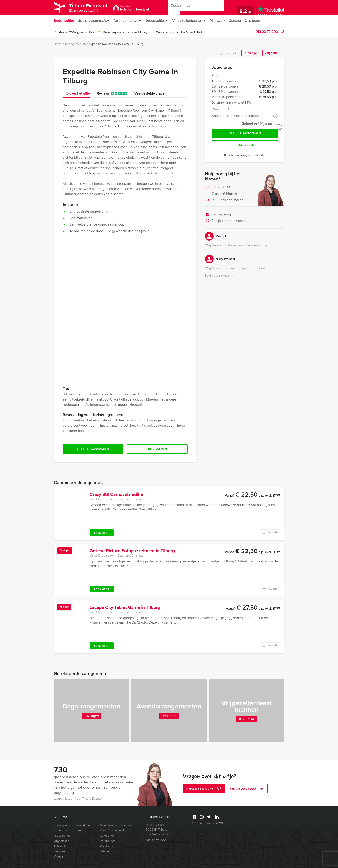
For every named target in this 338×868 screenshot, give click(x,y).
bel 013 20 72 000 (247, 789)
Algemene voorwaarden (116, 825)
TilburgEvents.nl (91, 8)
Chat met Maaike (221, 195)
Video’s (59, 857)
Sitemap (105, 851)
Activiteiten (61, 846)
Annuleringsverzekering (70, 831)
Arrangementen (127, 21)
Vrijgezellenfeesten (191, 21)
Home (58, 44)
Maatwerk (222, 21)
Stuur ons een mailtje (224, 201)
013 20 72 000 (267, 32)
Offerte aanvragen (245, 134)
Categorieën (108, 836)
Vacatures (106, 846)
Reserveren (245, 146)
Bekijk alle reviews (220, 277)
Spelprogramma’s (92, 21)
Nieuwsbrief (62, 836)
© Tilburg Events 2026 (207, 823)
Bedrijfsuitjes (64, 21)
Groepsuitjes (157, 21)
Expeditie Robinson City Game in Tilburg (116, 44)
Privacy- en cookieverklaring (73, 825)
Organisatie (61, 841)
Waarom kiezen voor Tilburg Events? (78, 799)
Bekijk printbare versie (225, 222)
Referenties (108, 841)
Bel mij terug (218, 216)
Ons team (258, 21)
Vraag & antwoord (112, 831)
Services (59, 851)
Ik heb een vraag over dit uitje (245, 156)
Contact (240, 21)
